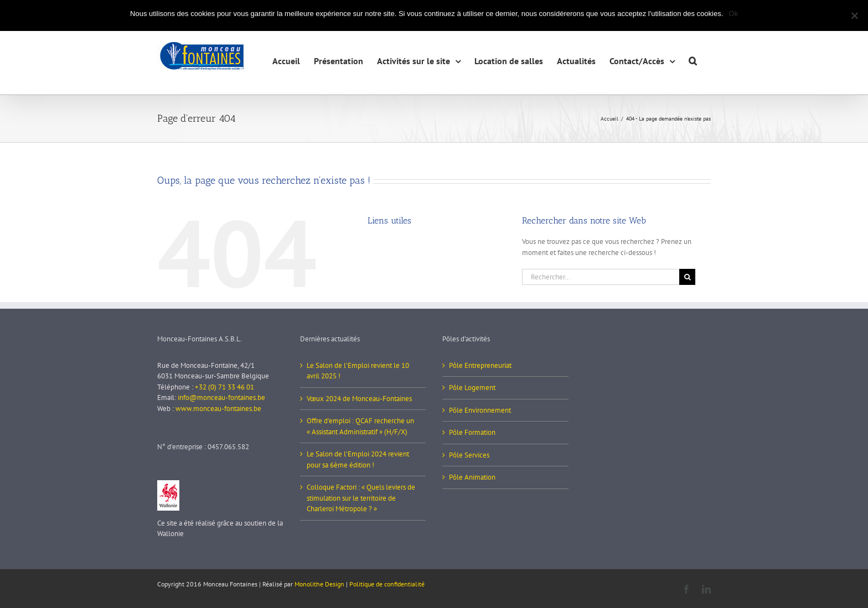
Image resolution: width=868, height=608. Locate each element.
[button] (693, 59)
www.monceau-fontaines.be (218, 409)
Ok (733, 14)
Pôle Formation (472, 432)
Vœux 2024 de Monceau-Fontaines (359, 399)
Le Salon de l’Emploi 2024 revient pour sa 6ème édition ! (358, 459)
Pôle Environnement (480, 410)
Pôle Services (469, 455)
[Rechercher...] (601, 277)
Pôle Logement (472, 388)
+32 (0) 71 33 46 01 (224, 387)
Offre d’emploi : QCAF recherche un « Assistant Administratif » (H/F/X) (360, 426)
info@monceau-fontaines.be (221, 397)
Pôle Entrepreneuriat (480, 365)
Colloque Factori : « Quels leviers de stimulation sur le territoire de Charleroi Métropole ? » (361, 498)
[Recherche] (687, 277)
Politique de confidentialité (387, 584)
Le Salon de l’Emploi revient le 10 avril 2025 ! (358, 371)
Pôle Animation (472, 477)
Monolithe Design (319, 584)
